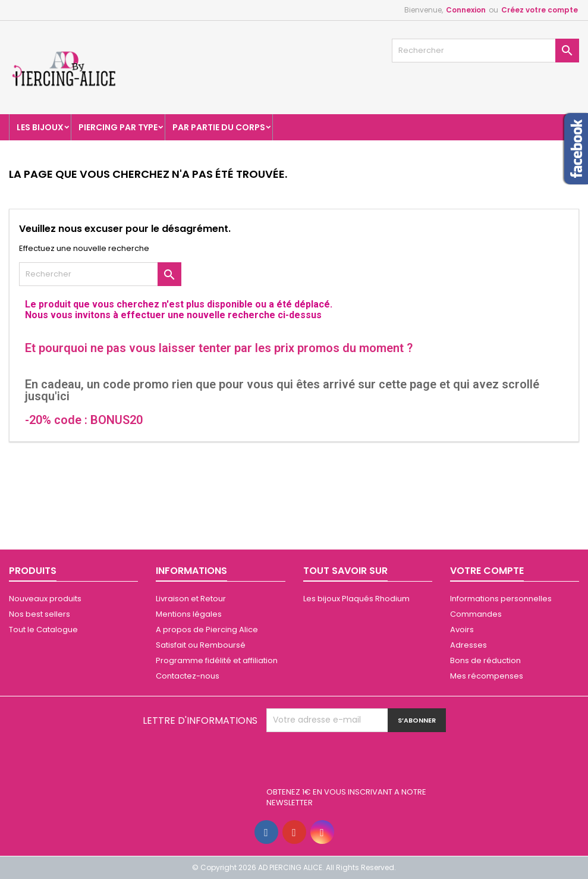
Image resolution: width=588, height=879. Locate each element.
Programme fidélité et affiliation (217, 660)
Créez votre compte (540, 10)
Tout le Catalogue (43, 630)
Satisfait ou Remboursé (201, 645)
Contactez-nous (188, 676)
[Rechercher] (485, 51)
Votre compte (487, 571)
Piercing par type (118, 127)
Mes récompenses (487, 676)
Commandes (476, 614)
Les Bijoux (40, 127)
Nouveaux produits (45, 599)
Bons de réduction (485, 660)
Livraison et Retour (191, 599)
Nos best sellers (40, 614)
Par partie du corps (219, 127)
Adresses (468, 645)
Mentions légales (189, 614)
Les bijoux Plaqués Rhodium (356, 599)
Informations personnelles (501, 599)
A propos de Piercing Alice (207, 630)
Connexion (466, 10)
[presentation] (357, 761)
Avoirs (462, 630)
